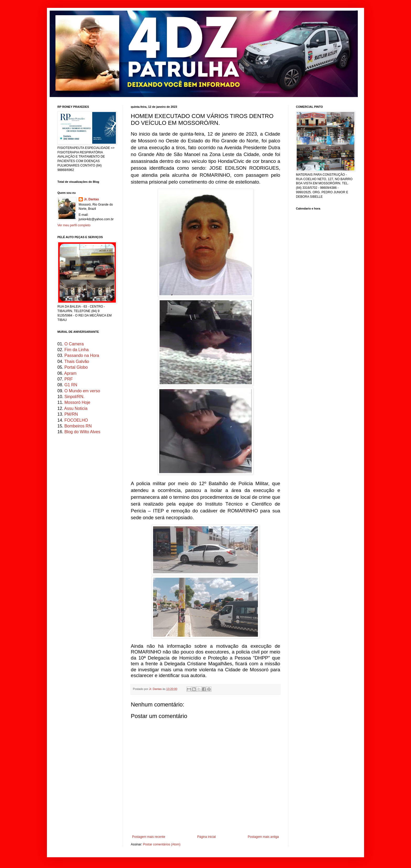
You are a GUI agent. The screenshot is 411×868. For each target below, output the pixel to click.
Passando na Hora (82, 355)
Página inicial (206, 837)
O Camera (74, 344)
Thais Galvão (77, 361)
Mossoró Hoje (77, 402)
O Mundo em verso (82, 391)
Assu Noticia (76, 408)
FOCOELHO (76, 420)
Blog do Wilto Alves (82, 432)
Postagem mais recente (149, 837)
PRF (69, 379)
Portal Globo (76, 367)
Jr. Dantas (156, 689)
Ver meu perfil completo (74, 225)
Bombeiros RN (78, 426)
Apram (70, 373)
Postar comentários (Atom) (162, 844)
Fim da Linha (77, 350)
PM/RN (71, 414)
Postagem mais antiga (263, 837)
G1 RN (71, 385)
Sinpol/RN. (74, 397)
